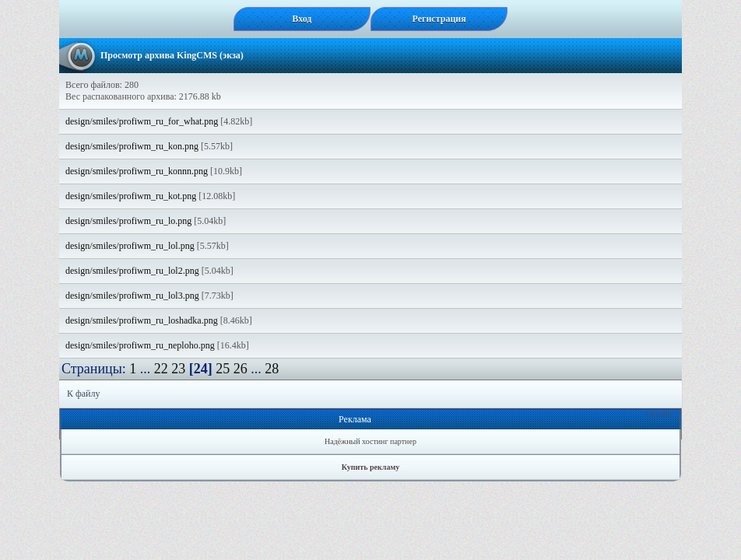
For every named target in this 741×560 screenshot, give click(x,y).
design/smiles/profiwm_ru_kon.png (132, 146)
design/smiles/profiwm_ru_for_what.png (142, 121)
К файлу (84, 394)
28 (272, 369)
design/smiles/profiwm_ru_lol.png (130, 246)
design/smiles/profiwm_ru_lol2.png (132, 271)
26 (241, 369)
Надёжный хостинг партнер (370, 441)
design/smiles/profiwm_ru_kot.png (131, 196)
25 (223, 369)
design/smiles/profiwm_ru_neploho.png (140, 345)
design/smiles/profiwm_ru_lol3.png (132, 296)
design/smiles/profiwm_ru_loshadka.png (142, 320)
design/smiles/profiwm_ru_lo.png (128, 221)
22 (161, 369)
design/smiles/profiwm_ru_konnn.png (137, 171)
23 (178, 369)
